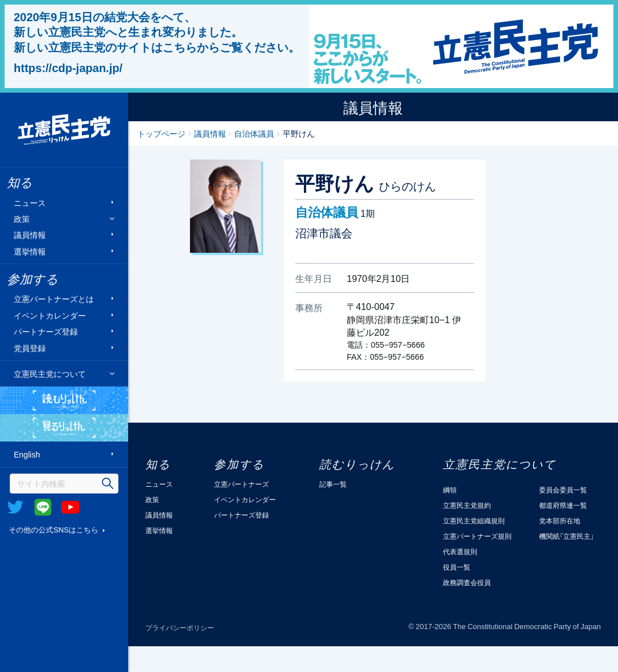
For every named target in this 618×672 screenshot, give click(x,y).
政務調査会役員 (467, 582)
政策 (22, 219)
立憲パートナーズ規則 (477, 536)
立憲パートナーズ (241, 484)
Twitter (15, 507)
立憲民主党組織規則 (474, 520)
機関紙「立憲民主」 (566, 536)
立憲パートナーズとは (54, 299)
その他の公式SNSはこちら (54, 529)
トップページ (161, 133)
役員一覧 (457, 567)
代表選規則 (460, 551)
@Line (43, 507)
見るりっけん (64, 428)
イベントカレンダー (50, 315)
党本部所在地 (560, 520)
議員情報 (30, 235)
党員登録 (30, 347)
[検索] (64, 484)
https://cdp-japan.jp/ (68, 67)
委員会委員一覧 (563, 490)
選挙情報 (30, 251)
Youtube (70, 507)
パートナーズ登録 (46, 331)
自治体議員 (254, 133)
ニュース (30, 202)
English (27, 454)
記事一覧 (333, 484)
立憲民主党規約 (467, 505)
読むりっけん (64, 400)
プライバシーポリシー (180, 627)
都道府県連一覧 (563, 505)
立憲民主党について (50, 373)
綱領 (450, 490)
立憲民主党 (64, 130)
